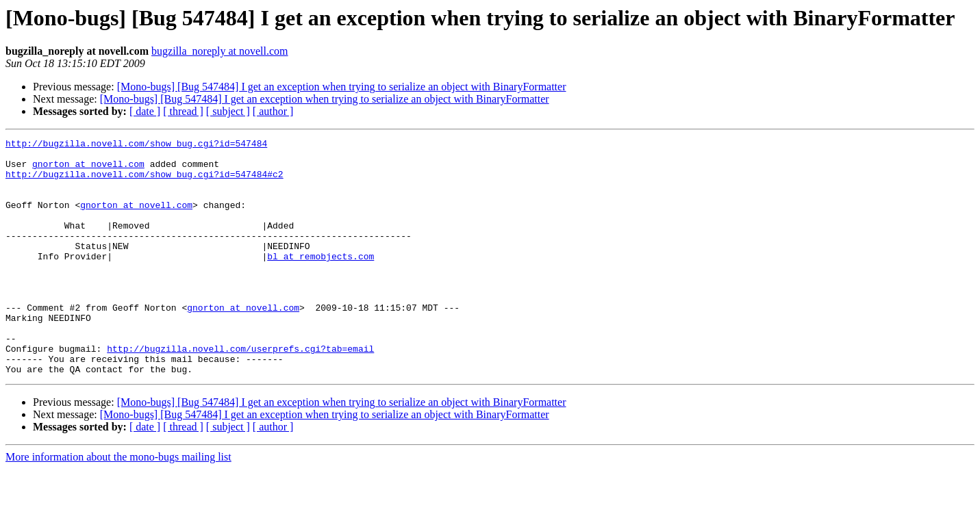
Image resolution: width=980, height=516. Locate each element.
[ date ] (145, 111)
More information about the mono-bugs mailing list (118, 504)
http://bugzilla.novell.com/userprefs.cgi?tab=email (240, 391)
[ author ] (273, 111)
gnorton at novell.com (88, 170)
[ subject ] (228, 111)
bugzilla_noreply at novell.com (220, 51)
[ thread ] (183, 111)
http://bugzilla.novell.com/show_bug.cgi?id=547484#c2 (145, 182)
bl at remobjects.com (321, 281)
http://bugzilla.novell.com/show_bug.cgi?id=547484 (136, 145)
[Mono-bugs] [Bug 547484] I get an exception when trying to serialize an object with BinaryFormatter (342, 87)
